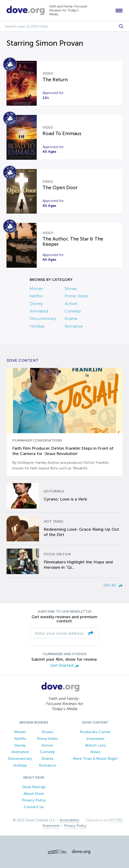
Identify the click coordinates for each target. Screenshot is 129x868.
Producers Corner (95, 732)
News (95, 752)
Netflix (36, 296)
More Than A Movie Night (95, 759)
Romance (74, 326)
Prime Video (76, 296)
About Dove (34, 794)
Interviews (95, 739)
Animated (39, 311)
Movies (36, 289)
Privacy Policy (34, 800)
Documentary (43, 319)
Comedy (73, 311)
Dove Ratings (34, 787)
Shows (71, 289)
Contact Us (34, 807)
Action (71, 304)
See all (113, 585)
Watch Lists (95, 745)
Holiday (37, 326)
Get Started (65, 666)
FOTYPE (116, 820)
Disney (36, 304)
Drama (71, 319)
